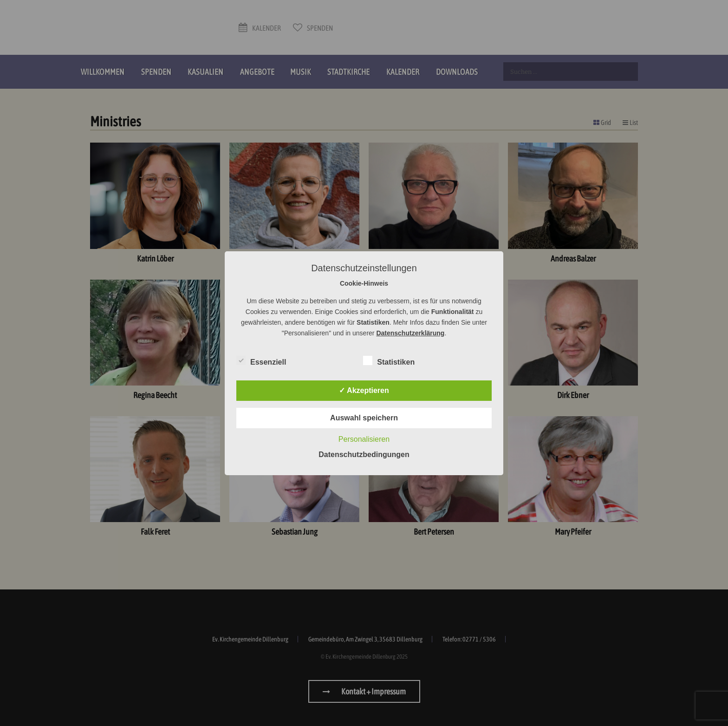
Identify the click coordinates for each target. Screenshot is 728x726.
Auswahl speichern (364, 418)
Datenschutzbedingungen (364, 455)
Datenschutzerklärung (410, 333)
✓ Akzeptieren (364, 390)
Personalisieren (364, 439)
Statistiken (389, 360)
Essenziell (261, 360)
